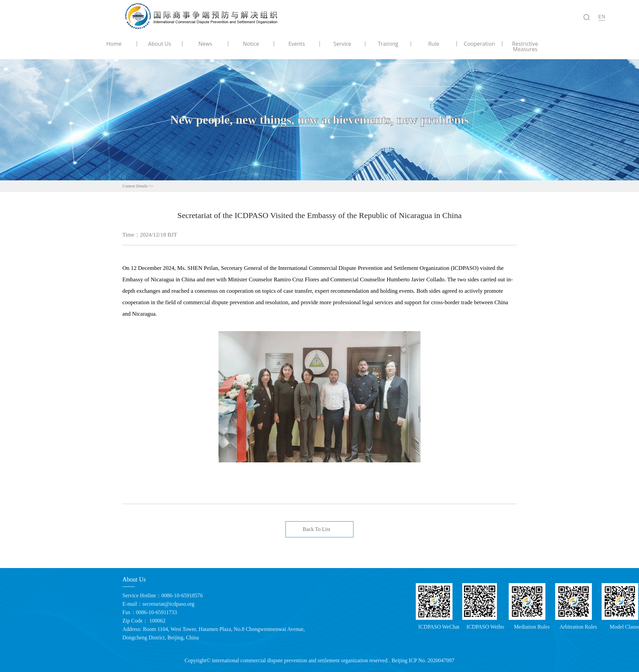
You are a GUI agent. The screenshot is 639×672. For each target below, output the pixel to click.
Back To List (316, 529)
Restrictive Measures (525, 46)
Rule (434, 44)
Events (297, 44)
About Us (160, 44)
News (205, 44)
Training (388, 44)
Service (342, 44)
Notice (251, 44)
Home (114, 44)
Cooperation (480, 44)
